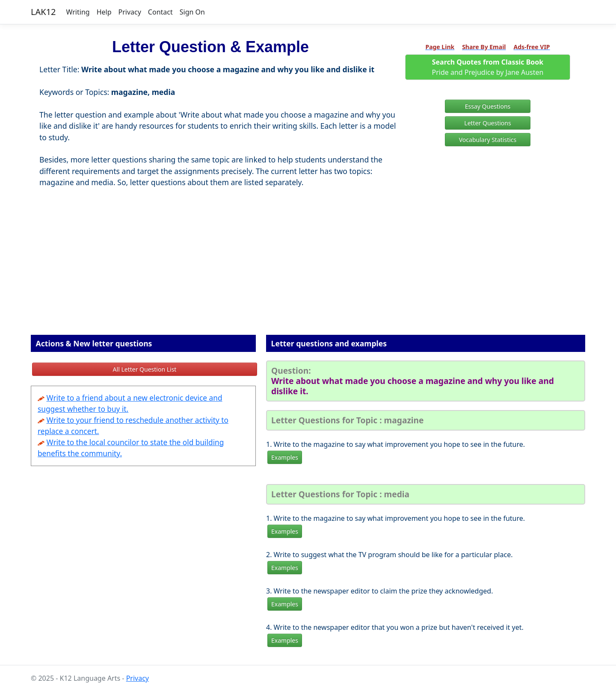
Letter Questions (487, 123)
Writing (78, 12)
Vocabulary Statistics (488, 140)
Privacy (129, 12)
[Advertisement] (308, 273)
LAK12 (43, 12)
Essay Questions (488, 106)
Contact (160, 12)
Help (104, 12)
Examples (285, 457)
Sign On (192, 12)
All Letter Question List (145, 369)
